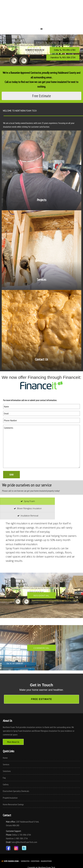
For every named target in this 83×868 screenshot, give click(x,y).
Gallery (6, 784)
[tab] (27, 501)
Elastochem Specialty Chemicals (16, 791)
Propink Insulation (10, 798)
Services (6, 764)
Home (5, 758)
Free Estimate (41, 96)
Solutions (7, 771)
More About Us (13, 742)
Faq (4, 778)
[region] (41, 50)
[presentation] (27, 501)
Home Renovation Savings (13, 804)
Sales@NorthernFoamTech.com (24, 842)
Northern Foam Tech (41, 15)
